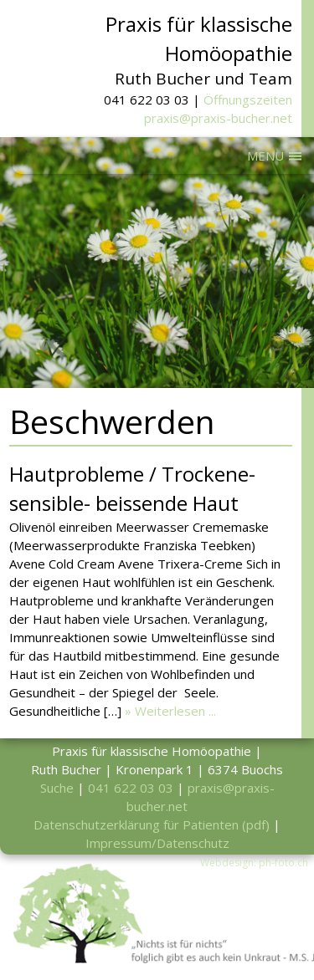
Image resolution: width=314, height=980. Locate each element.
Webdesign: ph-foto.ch (254, 863)
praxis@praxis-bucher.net (218, 118)
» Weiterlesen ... (170, 711)
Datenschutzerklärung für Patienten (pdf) (152, 824)
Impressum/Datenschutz (157, 843)
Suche (57, 788)
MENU (265, 156)
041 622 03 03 (131, 788)
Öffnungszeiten (248, 100)
